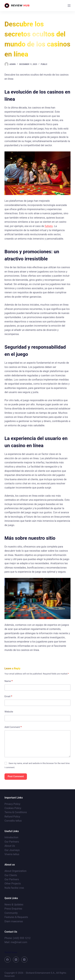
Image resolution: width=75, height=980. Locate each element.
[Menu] (69, 6)
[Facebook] (8, 960)
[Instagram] (24, 960)
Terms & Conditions (16, 812)
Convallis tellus (13, 821)
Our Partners (12, 842)
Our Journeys (12, 850)
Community (11, 913)
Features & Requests (16, 917)
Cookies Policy (13, 808)
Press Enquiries (13, 909)
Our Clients (11, 875)
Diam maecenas (14, 921)
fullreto (49, 226)
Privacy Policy (12, 804)
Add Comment (13, 727)
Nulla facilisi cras (14, 888)
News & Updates (14, 905)
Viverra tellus (12, 854)
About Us (10, 846)
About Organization (15, 871)
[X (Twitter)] (16, 960)
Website (9, 712)
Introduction (11, 837)
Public (44, 64)
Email (8, 696)
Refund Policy (12, 817)
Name (9, 681)
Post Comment (16, 776)
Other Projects (13, 884)
